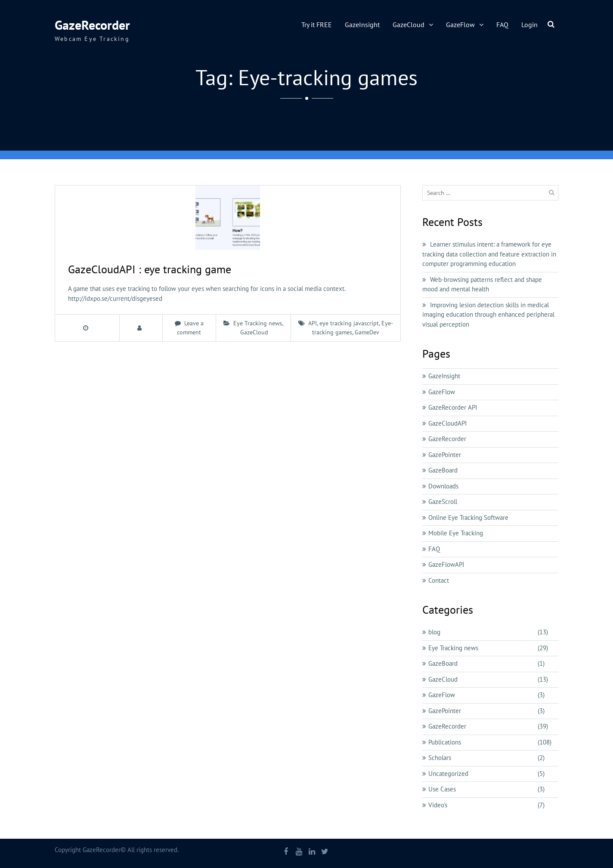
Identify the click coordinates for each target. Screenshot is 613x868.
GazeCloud (409, 25)
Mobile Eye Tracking (456, 533)
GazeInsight (362, 25)
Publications (445, 742)
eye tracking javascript (349, 323)
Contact (439, 580)
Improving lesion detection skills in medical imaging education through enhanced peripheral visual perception (488, 315)
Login (529, 25)
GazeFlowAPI (446, 564)
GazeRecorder (92, 25)
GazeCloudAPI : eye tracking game (150, 269)
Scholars (440, 758)
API (313, 323)
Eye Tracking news (258, 323)
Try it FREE (317, 25)
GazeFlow (460, 25)
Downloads (443, 486)
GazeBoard (443, 470)
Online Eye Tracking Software (468, 517)
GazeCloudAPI (447, 423)
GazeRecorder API (453, 407)
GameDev (367, 332)
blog (434, 632)
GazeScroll (443, 502)
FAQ (502, 25)
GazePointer (445, 455)
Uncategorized (448, 774)
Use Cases (442, 789)
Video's (438, 805)
